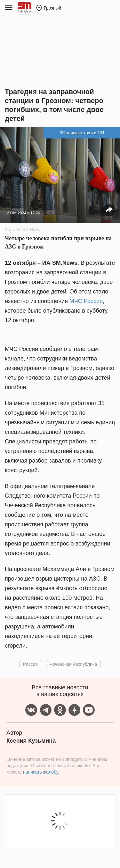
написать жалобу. (41, 772)
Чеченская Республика (73, 664)
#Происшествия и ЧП (82, 133)
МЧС (77, 301)
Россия (30, 664)
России (93, 301)
